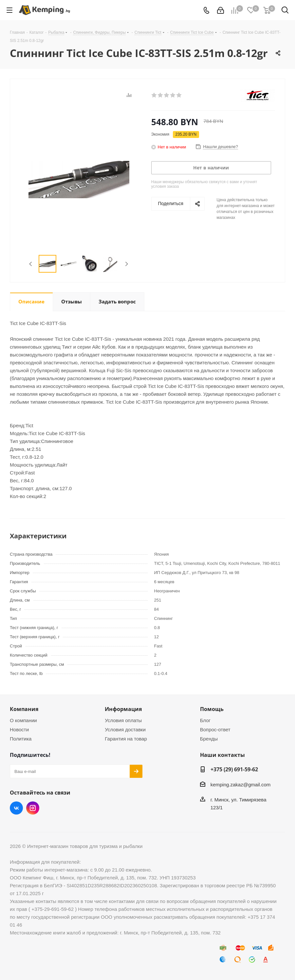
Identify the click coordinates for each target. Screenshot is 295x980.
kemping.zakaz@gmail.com (241, 785)
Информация (123, 709)
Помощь (212, 709)
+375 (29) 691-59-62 (234, 769)
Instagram (33, 808)
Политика (21, 739)
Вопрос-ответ (215, 730)
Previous (31, 264)
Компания (24, 709)
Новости (19, 730)
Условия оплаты (123, 720)
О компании (23, 720)
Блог (205, 720)
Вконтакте (16, 808)
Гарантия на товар (126, 739)
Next (127, 264)
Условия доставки (125, 730)
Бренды (209, 739)
